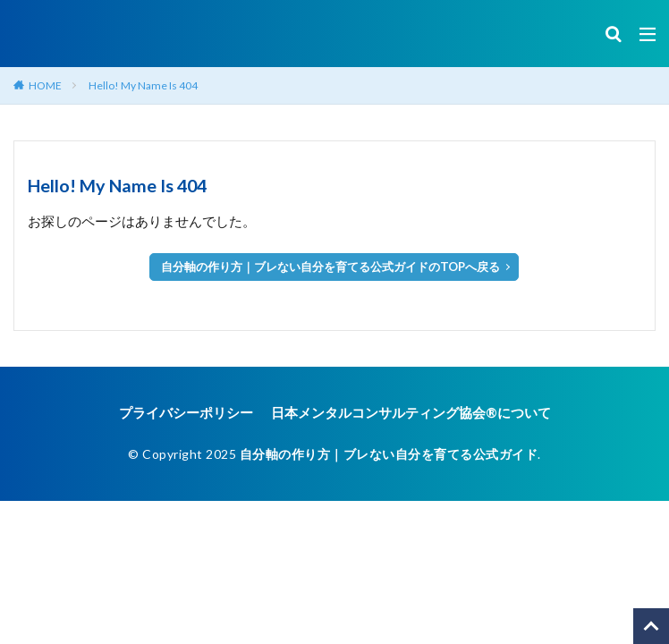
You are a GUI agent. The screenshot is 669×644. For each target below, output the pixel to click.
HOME (45, 85)
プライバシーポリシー (186, 412)
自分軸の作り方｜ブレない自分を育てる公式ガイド (389, 454)
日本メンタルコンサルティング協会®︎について (411, 412)
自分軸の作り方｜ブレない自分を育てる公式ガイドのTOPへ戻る (330, 267)
